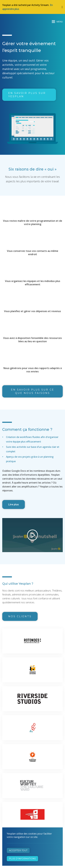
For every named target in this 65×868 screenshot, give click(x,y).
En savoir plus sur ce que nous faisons (33, 391)
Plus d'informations (22, 859)
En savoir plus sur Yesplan (27, 95)
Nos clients (20, 616)
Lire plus (14, 504)
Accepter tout (18, 850)
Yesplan (14, 21)
